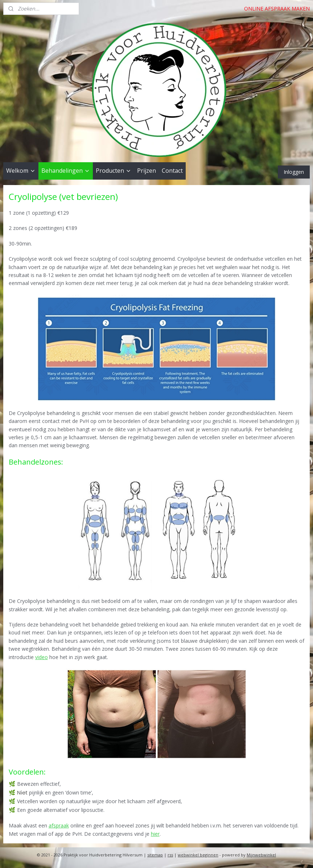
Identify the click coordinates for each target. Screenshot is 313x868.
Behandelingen (66, 171)
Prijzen (147, 171)
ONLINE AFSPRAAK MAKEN (277, 9)
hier (155, 834)
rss (170, 855)
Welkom (21, 171)
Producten (114, 171)
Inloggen (294, 172)
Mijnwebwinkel (261, 855)
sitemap (155, 855)
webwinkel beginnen (198, 855)
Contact (172, 171)
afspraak (59, 825)
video (42, 657)
